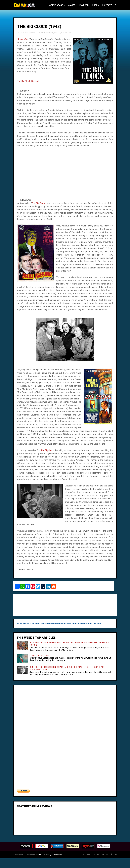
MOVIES (71, 5)
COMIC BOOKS (56, 5)
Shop (94, 5)
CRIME (52, 33)
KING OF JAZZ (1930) (41, 665)
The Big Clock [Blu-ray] (30, 81)
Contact (106, 5)
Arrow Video (25, 39)
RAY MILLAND (68, 33)
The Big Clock (40, 203)
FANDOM (83, 5)
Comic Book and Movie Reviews (28, 864)
